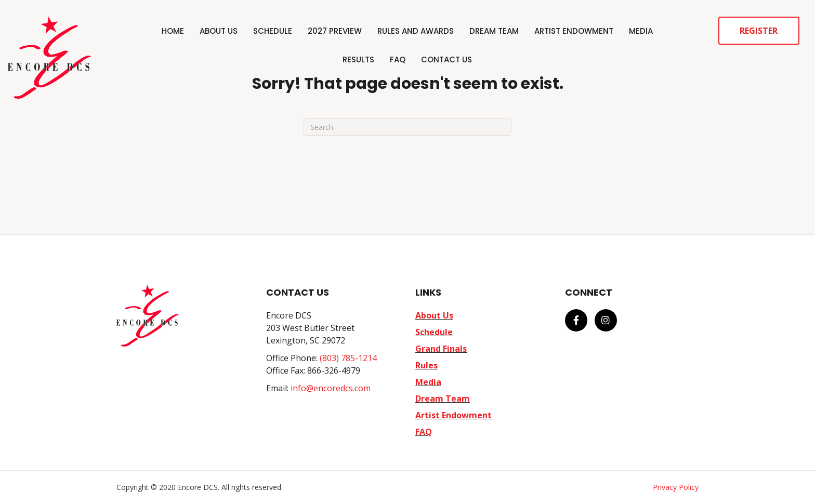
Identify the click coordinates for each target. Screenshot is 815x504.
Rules (426, 365)
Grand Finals (441, 349)
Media (641, 31)
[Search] (407, 127)
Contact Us (446, 59)
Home (173, 31)
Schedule (273, 31)
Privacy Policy (676, 487)
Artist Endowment (574, 31)
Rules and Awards (416, 31)
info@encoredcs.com (331, 388)
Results (358, 59)
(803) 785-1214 (348, 358)
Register (759, 31)
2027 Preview (335, 31)
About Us (219, 31)
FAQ (398, 59)
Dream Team (494, 31)
